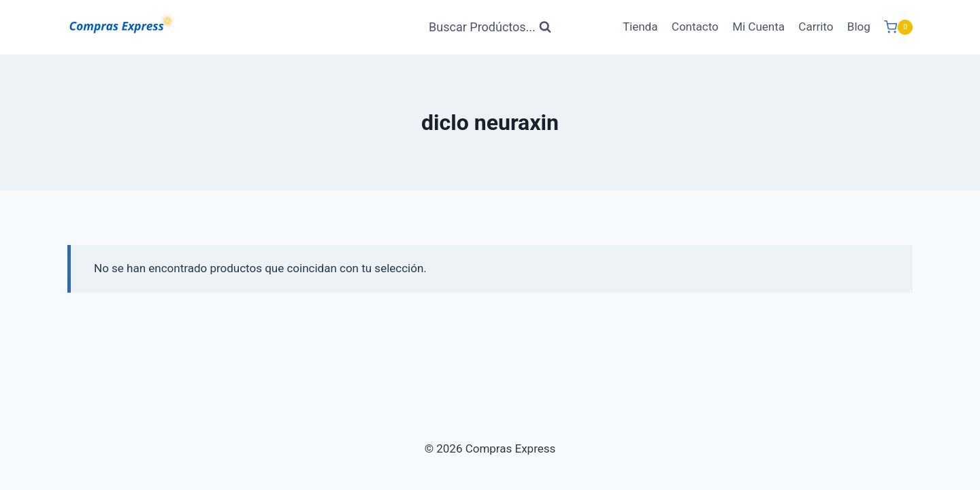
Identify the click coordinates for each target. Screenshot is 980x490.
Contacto (695, 27)
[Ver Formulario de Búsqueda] (490, 28)
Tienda (640, 27)
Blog (859, 27)
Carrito (816, 27)
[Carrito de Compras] (898, 27)
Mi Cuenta (758, 27)
